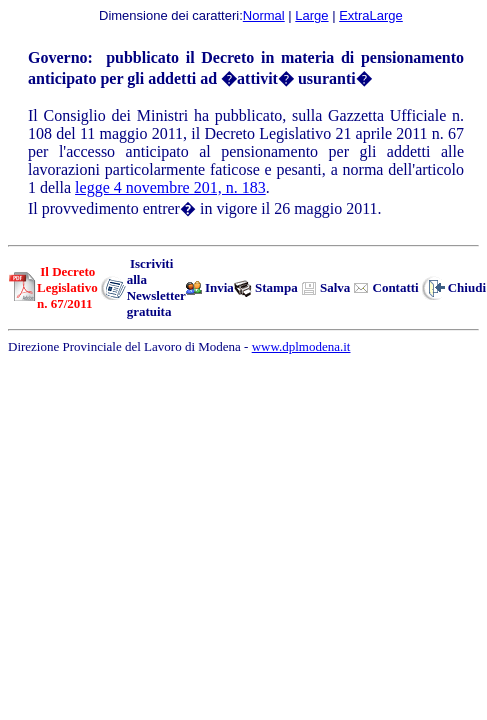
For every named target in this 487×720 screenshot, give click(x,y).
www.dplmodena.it (301, 346)
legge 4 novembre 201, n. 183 (170, 187)
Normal (264, 15)
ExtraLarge (371, 15)
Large (311, 15)
